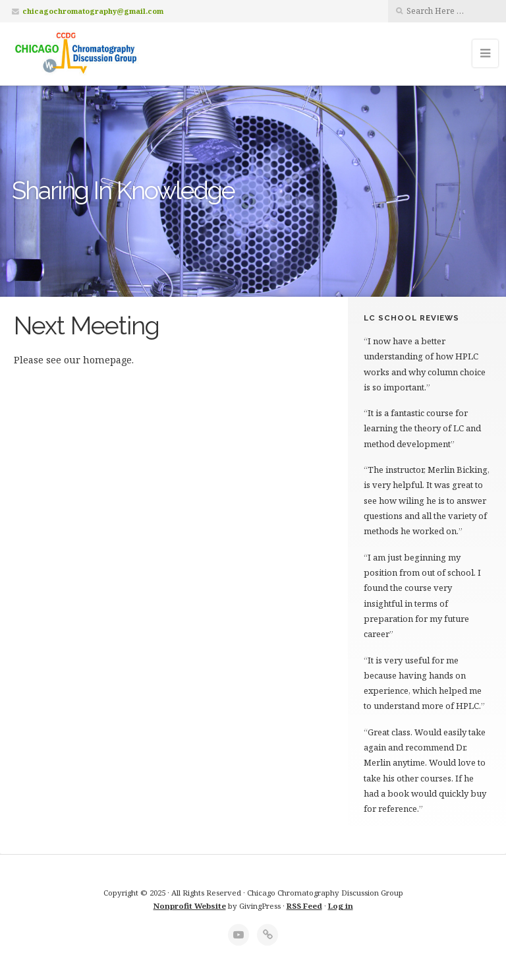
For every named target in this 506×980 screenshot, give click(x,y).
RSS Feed (304, 906)
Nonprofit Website (190, 906)
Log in (341, 906)
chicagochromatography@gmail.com (93, 11)
